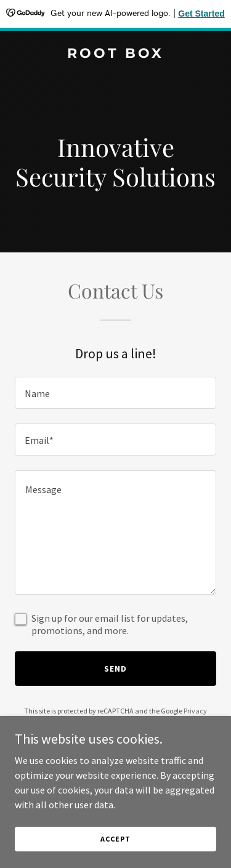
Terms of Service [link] (123, 722)
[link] (115, 54)
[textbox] (115, 393)
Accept (115, 855)
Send (115, 669)
